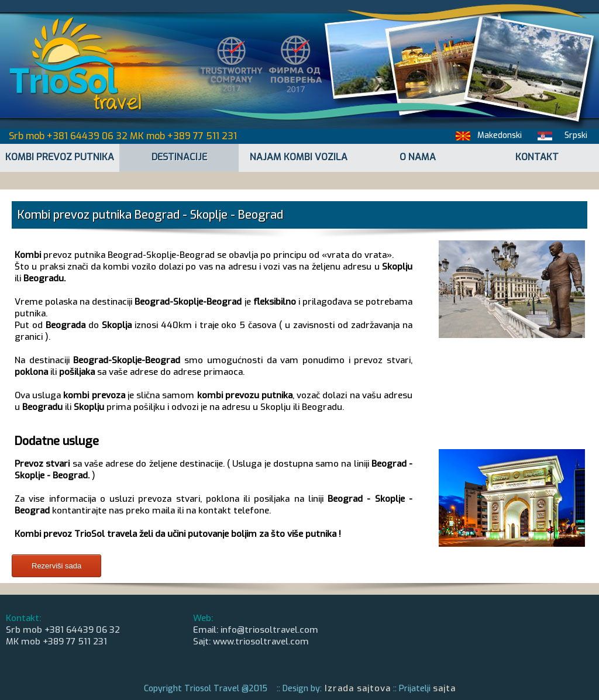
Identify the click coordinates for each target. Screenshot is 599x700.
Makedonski (500, 135)
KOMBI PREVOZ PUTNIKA (60, 157)
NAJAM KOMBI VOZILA (299, 157)
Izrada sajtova (356, 688)
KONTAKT (537, 157)
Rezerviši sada (56, 566)
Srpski (576, 135)
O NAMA (418, 157)
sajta (444, 688)
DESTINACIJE (179, 157)
